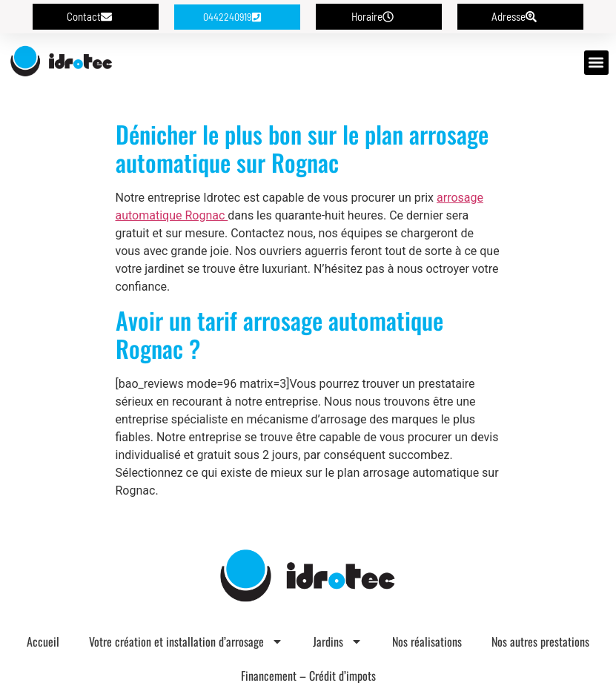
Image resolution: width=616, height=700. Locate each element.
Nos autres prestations (540, 641)
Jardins (338, 641)
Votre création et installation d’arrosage (186, 641)
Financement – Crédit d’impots (308, 676)
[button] (596, 63)
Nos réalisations (427, 641)
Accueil (43, 641)
